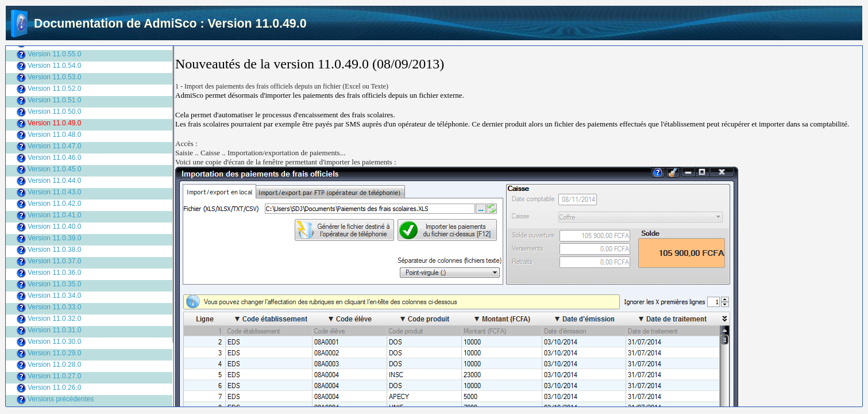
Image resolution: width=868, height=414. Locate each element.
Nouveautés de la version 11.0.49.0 (272, 64)
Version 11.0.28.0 (54, 365)
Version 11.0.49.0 (54, 123)
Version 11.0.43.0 (54, 192)
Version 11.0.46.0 (54, 158)
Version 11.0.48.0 (54, 135)
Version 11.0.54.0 (54, 66)
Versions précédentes (61, 399)
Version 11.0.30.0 (54, 342)
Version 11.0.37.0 (54, 261)
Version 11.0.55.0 (54, 54)
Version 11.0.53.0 (54, 77)
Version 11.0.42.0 (54, 204)
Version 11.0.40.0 (54, 227)
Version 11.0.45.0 (54, 169)
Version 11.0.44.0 (54, 181)
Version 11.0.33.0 (54, 307)
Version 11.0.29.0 (54, 353)
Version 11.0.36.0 (54, 273)
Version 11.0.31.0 (54, 330)
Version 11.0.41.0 (54, 215)
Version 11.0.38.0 (54, 250)
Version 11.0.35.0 (54, 284)
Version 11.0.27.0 (54, 376)
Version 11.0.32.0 (54, 319)
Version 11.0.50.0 (54, 112)
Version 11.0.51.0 (54, 100)
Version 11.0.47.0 (54, 146)
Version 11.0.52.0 (54, 89)
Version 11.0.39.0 (54, 238)
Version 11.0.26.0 (54, 388)
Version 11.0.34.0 (54, 296)
